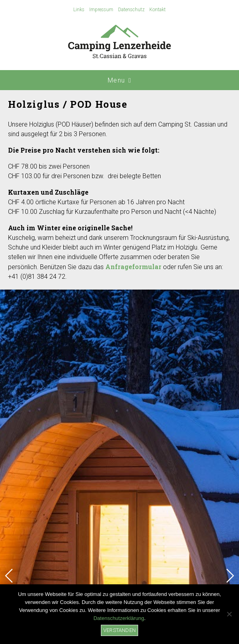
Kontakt (158, 10)
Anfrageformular (133, 267)
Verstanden (119, 630)
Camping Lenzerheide (120, 42)
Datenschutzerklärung (118, 618)
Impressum (101, 10)
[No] (229, 614)
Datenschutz (131, 10)
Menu (120, 80)
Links (79, 10)
